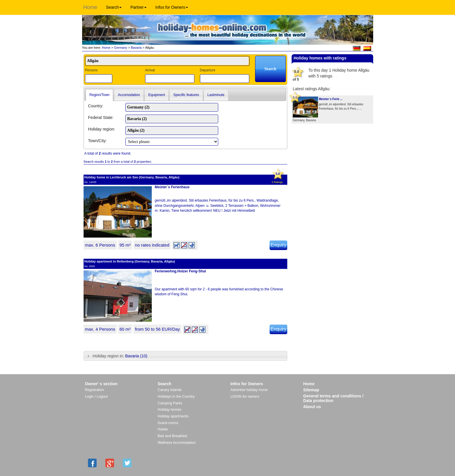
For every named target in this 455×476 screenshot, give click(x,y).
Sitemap (311, 390)
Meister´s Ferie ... (331, 99)
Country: (96, 106)
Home (90, 7)
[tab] (99, 95)
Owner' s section (101, 384)
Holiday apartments (173, 416)
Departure (207, 70)
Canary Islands (169, 390)
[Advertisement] (332, 142)
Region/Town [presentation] (99, 95)
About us (312, 407)
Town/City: (97, 141)
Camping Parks (170, 403)
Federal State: (101, 117)
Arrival (150, 70)
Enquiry (278, 245)
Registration (95, 390)
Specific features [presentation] (186, 95)
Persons (91, 70)
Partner (138, 7)
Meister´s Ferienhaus (172, 187)
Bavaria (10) (136, 356)
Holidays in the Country (176, 397)
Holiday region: (101, 129)
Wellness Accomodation (177, 443)
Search (114, 7)
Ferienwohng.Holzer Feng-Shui (180, 271)
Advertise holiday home (249, 390)
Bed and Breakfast (172, 436)
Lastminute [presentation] (216, 95)
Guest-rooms (168, 423)
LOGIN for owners (245, 397)
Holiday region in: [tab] (117, 356)
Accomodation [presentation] (129, 95)
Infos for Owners (172, 7)
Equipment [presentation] (157, 95)
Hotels (163, 429)
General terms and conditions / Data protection (333, 398)
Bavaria (136, 48)
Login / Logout (96, 397)
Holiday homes (169, 410)
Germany (121, 48)
